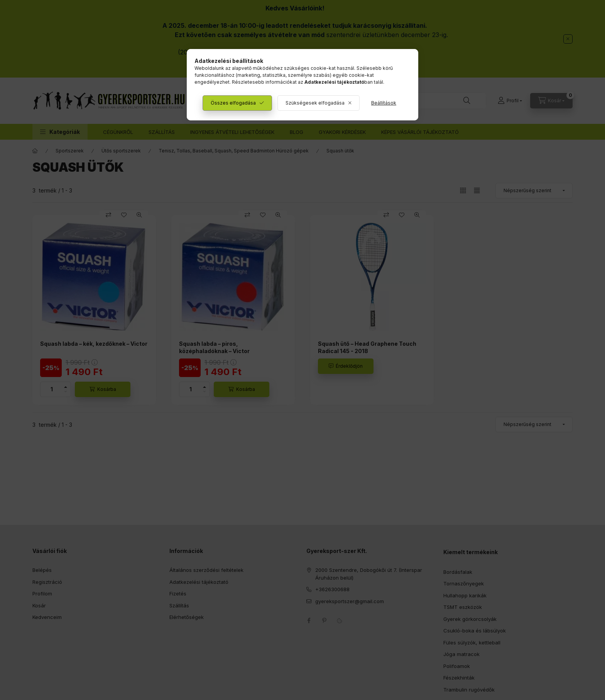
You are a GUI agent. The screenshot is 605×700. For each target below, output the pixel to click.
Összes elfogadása (233, 103)
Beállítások (384, 103)
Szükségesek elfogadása (315, 103)
